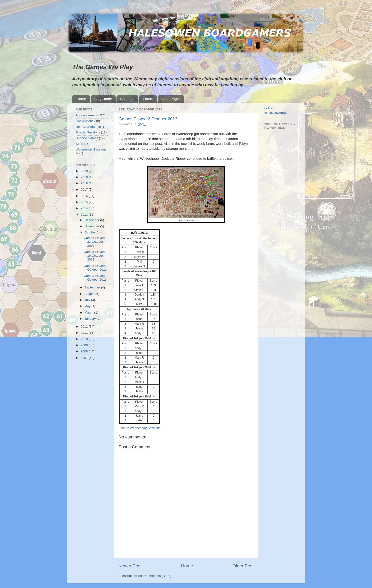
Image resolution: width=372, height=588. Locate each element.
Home (81, 99)
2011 (85, 333)
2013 (85, 215)
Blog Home (103, 99)
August (90, 294)
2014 (85, 208)
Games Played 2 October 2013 (148, 119)
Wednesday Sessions (145, 428)
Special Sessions (88, 132)
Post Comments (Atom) (155, 576)
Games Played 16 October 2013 (94, 256)
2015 (85, 202)
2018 (85, 183)
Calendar (127, 99)
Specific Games (87, 138)
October (91, 232)
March (89, 312)
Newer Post (130, 566)
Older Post (243, 566)
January (91, 319)
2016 (85, 196)
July (88, 300)
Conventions (85, 121)
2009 (85, 345)
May (88, 306)
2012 (85, 326)
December (92, 220)
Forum (148, 99)
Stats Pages (171, 99)
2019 (85, 177)
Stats (79, 144)
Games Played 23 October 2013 (94, 242)
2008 (85, 351)
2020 (85, 171)
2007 (85, 358)
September (93, 287)
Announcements (87, 115)
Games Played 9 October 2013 (96, 268)
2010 (85, 339)
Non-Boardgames (88, 127)
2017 (85, 189)
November (92, 226)
